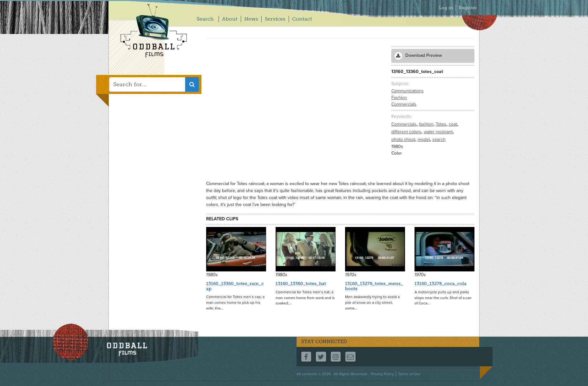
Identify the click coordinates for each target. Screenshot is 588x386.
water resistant (439, 132)
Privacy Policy (382, 374)
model (424, 140)
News (251, 19)
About (230, 19)
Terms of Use (409, 374)
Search (205, 19)
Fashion (399, 98)
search (439, 140)
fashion (427, 124)
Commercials (404, 104)
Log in (446, 8)
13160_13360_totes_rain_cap (235, 286)
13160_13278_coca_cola (441, 284)
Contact (302, 19)
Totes (442, 124)
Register (468, 8)
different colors (407, 132)
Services (275, 19)
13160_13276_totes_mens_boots (374, 286)
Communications (408, 91)
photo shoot (404, 140)
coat (454, 124)
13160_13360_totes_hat (301, 284)
